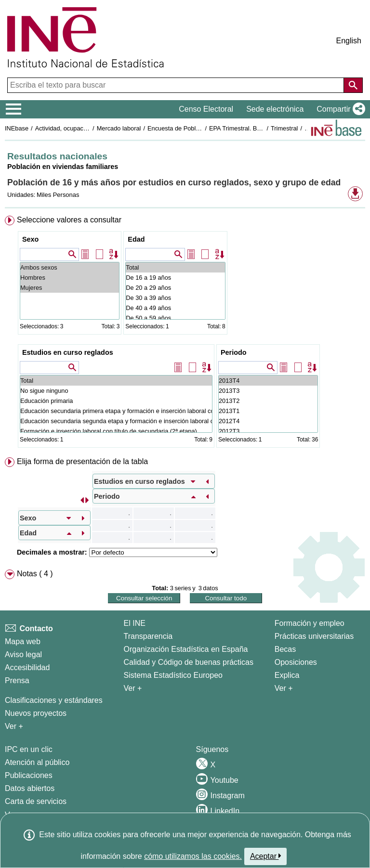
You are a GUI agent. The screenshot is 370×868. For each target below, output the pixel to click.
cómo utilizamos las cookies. (193, 856)
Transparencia (148, 636)
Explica (287, 675)
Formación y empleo (310, 623)
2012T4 (268, 421)
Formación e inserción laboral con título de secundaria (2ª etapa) (116, 431)
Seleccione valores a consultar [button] (69, 220)
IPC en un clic (29, 749)
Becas (285, 649)
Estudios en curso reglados (68, 352)
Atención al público (37, 762)
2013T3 (268, 391)
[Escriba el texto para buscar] (177, 85)
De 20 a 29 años (175, 288)
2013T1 (268, 411)
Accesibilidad (27, 667)
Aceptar (266, 856)
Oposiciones (296, 662)
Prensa (17, 680)
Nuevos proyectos (36, 713)
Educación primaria (116, 401)
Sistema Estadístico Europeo (173, 675)
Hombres (70, 278)
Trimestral (284, 128)
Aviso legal (23, 654)
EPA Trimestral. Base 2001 (246, 128)
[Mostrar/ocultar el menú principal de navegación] (14, 109)
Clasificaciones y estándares (54, 700)
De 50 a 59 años (175, 318)
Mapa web (23, 641)
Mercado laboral (119, 128)
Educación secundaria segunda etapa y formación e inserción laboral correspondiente (116, 421)
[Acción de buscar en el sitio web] (353, 85)
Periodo (234, 352)
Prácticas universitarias (314, 636)
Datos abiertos (30, 788)
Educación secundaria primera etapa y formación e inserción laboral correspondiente (116, 411)
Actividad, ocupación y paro (73, 128)
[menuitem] (185, 334)
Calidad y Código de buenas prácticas (189, 662)
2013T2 (268, 401)
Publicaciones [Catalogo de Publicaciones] (29, 775)
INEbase (17, 128)
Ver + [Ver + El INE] (133, 688)
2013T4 (268, 381)
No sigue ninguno (116, 391)
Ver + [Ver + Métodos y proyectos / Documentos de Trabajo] (14, 726)
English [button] (349, 41)
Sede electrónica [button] (275, 109)
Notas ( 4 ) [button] (35, 574)
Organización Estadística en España (186, 649)
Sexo (30, 239)
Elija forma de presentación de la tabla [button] (82, 461)
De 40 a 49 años (175, 308)
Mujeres (70, 288)
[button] (339, 109)
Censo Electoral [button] (206, 109)
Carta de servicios (36, 801)
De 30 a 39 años (175, 298)
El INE (135, 623)
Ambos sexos (70, 267)
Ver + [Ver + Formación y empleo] (284, 688)
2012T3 (268, 431)
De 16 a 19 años (175, 278)
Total (175, 267)
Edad (136, 239)
